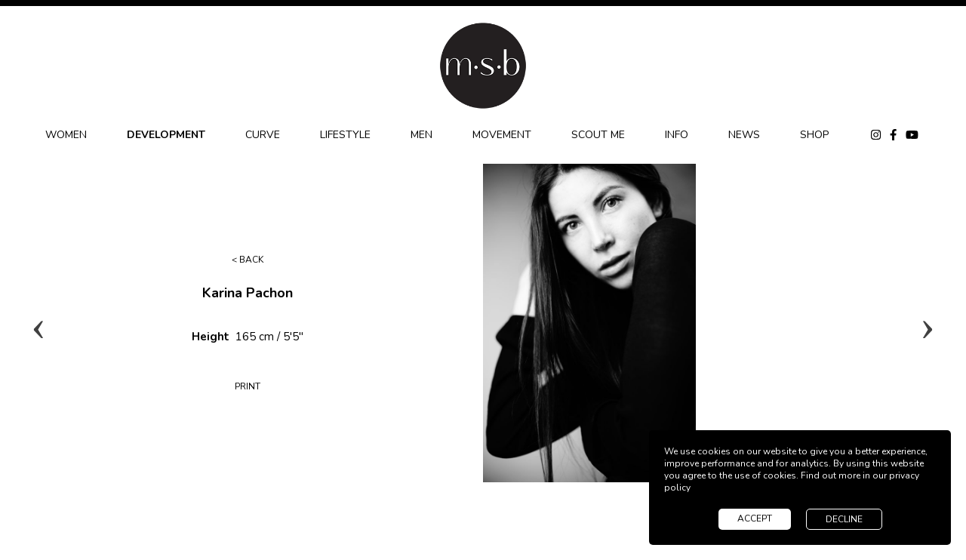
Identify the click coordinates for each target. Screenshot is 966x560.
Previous (38, 323)
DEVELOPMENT (166, 135)
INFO (677, 135)
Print (248, 386)
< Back (248, 260)
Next (928, 323)
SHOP (814, 135)
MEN (421, 135)
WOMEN (66, 135)
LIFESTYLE (345, 135)
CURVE (263, 135)
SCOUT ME (598, 135)
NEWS (744, 135)
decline (844, 519)
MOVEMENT (502, 135)
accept (755, 518)
